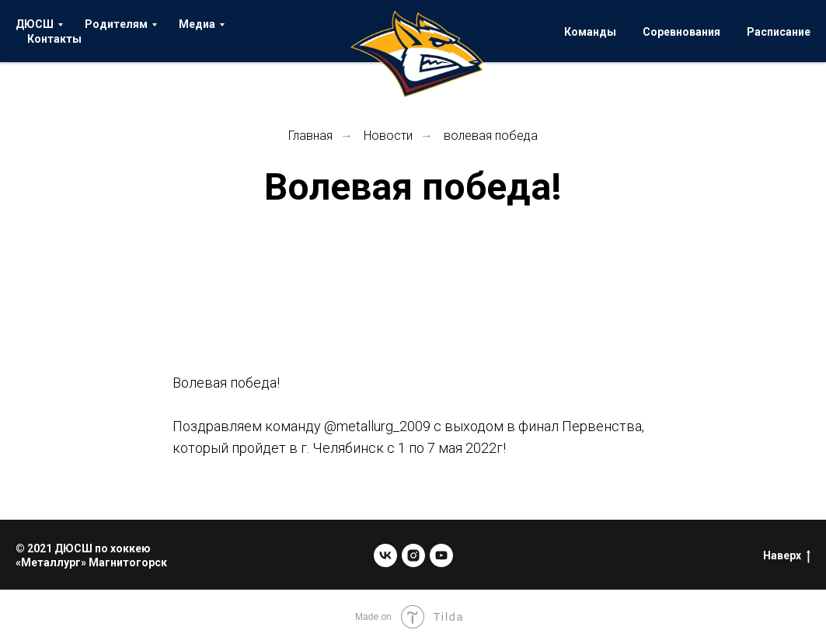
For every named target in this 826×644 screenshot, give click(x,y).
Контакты (54, 39)
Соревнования (681, 32)
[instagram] (413, 555)
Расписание (779, 32)
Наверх (787, 556)
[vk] (385, 555)
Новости (388, 136)
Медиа (197, 24)
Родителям (116, 24)
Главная (310, 136)
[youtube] (441, 555)
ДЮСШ (35, 24)
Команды (590, 32)
